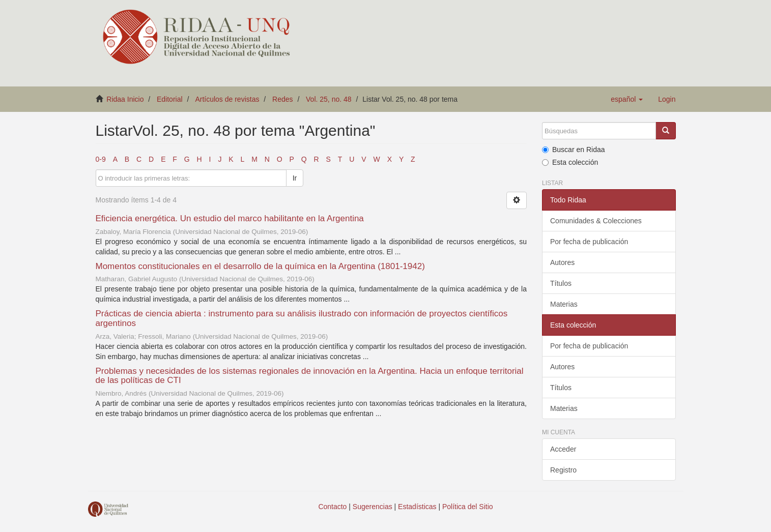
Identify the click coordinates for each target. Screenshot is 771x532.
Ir (295, 178)
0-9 (101, 159)
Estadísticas (417, 507)
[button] (627, 99)
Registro (563, 470)
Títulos (561, 283)
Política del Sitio (468, 507)
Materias (564, 304)
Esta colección (570, 162)
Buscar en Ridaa (574, 150)
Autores (562, 262)
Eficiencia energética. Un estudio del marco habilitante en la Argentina (230, 218)
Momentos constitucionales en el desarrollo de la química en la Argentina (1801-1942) (260, 266)
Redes (282, 99)
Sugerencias (373, 507)
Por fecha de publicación (589, 242)
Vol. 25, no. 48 (329, 99)
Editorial (170, 99)
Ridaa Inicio (125, 99)
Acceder (563, 449)
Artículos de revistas (227, 99)
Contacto (332, 507)
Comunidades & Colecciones (596, 221)
